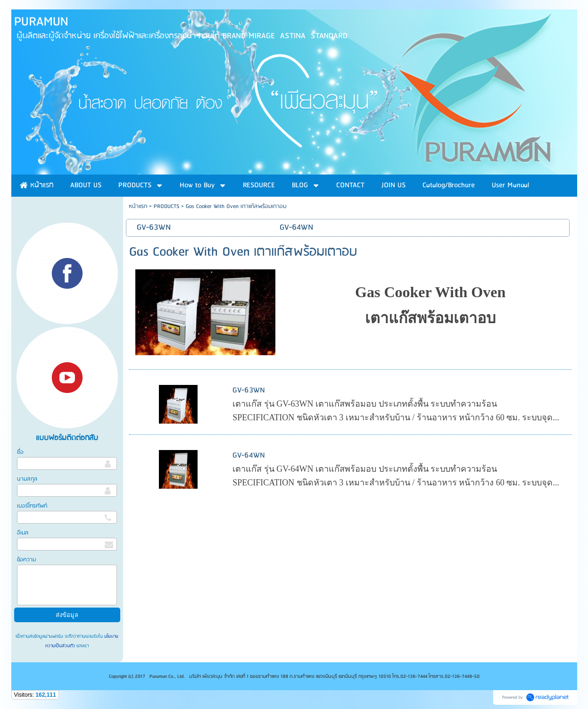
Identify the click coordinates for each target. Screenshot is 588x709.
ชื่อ (20, 452)
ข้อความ (26, 560)
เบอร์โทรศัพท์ (32, 506)
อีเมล (23, 533)
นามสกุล (27, 479)
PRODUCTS (166, 206)
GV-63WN (249, 390)
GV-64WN (249, 455)
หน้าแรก (138, 206)
